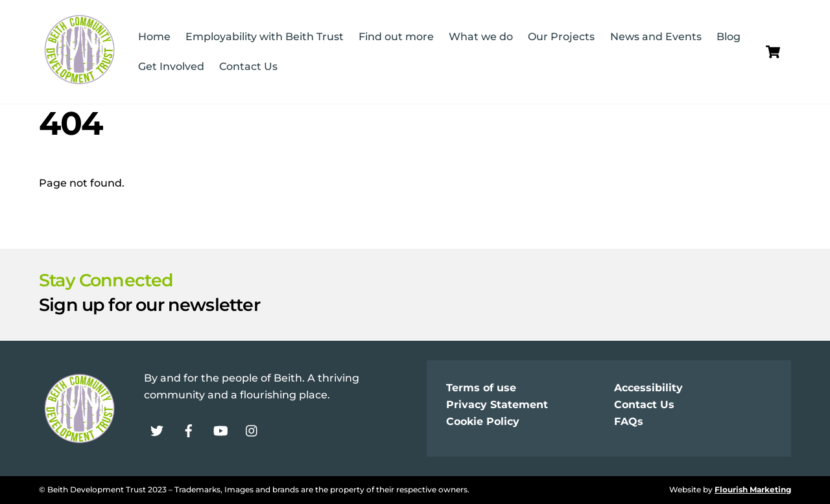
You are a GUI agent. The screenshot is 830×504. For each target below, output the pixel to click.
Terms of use (481, 388)
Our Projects (561, 37)
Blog (729, 37)
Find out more (396, 37)
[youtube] (220, 430)
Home (154, 37)
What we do (481, 37)
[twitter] (157, 430)
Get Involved (171, 66)
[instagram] (252, 430)
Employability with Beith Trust (265, 37)
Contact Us (248, 66)
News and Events (656, 37)
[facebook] (189, 430)
